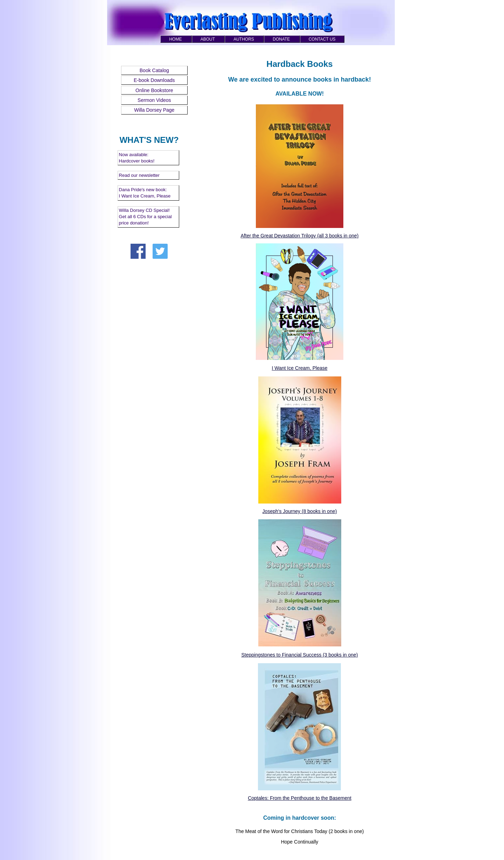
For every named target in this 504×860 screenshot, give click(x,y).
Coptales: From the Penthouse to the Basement (300, 798)
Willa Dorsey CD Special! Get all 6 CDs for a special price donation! (145, 217)
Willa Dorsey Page (154, 110)
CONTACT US (322, 39)
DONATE (281, 39)
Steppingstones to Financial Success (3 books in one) (299, 655)
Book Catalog (154, 70)
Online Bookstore (154, 90)
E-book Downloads (154, 80)
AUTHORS (244, 39)
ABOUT (208, 39)
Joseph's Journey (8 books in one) (300, 511)
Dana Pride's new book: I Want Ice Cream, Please (145, 193)
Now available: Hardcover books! (137, 158)
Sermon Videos (154, 100)
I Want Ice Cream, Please (300, 368)
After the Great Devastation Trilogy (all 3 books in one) (300, 236)
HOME (175, 39)
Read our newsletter (139, 175)
